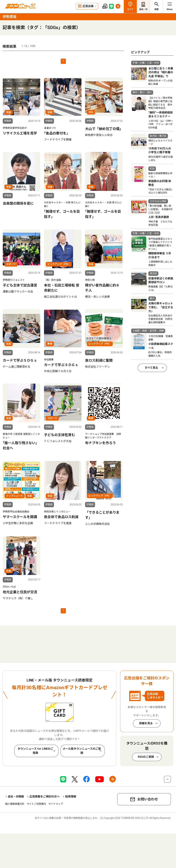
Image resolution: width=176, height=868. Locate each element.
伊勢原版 (9, 17)
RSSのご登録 (146, 757)
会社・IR (143, 9)
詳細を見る (146, 723)
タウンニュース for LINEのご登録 (35, 751)
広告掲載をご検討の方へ (45, 797)
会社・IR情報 (16, 797)
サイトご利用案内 (36, 804)
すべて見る (151, 368)
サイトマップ (56, 804)
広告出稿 (88, 6)
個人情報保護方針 (15, 804)
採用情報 (71, 797)
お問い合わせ (148, 799)
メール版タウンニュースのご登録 (82, 751)
